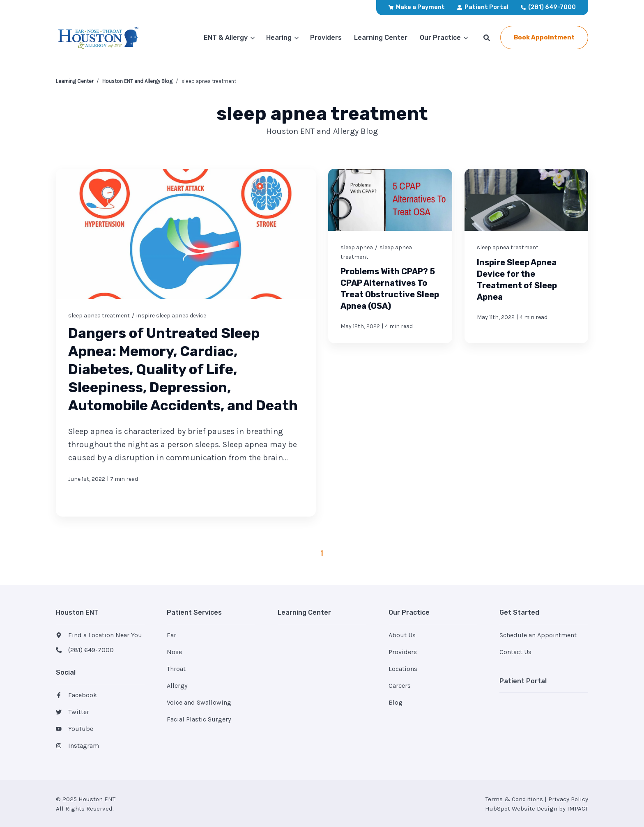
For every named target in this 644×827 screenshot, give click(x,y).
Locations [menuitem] (403, 669)
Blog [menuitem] (396, 702)
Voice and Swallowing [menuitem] (199, 702)
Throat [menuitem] (176, 669)
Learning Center (75, 81)
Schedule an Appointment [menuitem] (538, 635)
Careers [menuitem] (400, 686)
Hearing (279, 38)
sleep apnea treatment (99, 315)
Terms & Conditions (514, 799)
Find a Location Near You (105, 635)
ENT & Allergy (226, 38)
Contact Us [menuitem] (515, 652)
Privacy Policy (568, 799)
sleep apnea (357, 247)
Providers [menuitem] (403, 652)
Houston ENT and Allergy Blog (137, 81)
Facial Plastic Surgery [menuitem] (199, 719)
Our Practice (440, 38)
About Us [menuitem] (402, 635)
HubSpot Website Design (521, 809)
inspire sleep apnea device (171, 315)
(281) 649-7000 (91, 650)
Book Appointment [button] (544, 37)
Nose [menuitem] (174, 652)
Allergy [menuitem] (177, 686)
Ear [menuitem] (171, 635)
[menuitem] (417, 8)
